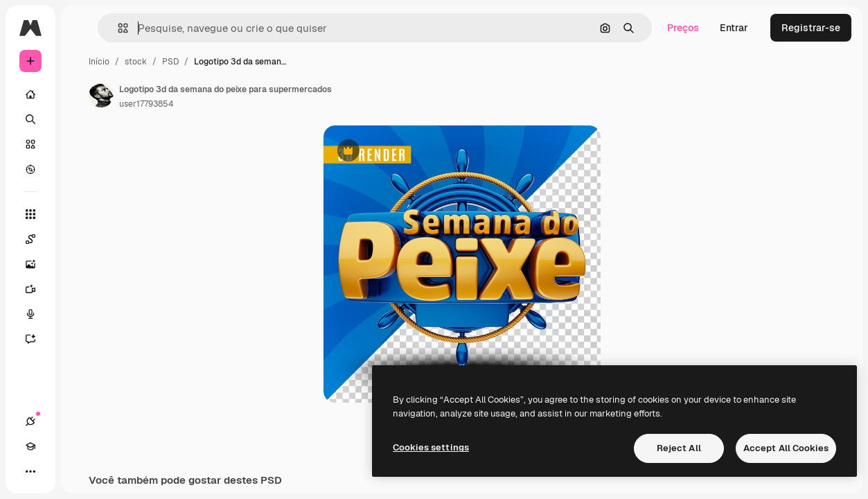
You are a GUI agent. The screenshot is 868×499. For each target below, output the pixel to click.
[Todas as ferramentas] (30, 214)
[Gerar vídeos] (30, 289)
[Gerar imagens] (30, 264)
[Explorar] (30, 169)
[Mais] (30, 471)
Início (99, 62)
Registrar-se (811, 28)
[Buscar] (30, 119)
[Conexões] (30, 421)
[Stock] (30, 144)
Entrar (734, 28)
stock (136, 62)
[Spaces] (30, 239)
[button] (117, 28)
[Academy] (30, 446)
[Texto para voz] (30, 314)
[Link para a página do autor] (101, 95)
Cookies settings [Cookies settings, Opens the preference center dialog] (431, 447)
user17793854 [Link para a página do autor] (146, 104)
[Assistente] (30, 339)
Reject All (679, 448)
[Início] (30, 94)
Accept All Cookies (786, 448)
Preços (683, 28)
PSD (170, 62)
